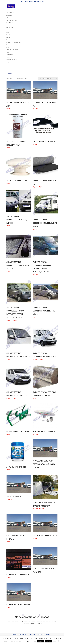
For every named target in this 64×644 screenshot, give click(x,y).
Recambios (9, 47)
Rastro (8, 45)
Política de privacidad (19, 635)
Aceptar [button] (41, 641)
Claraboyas (10, 23)
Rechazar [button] (48, 641)
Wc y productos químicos (13, 62)
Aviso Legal (32, 635)
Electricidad (10, 28)
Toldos (8, 52)
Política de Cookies (44, 635)
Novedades (10, 40)
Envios (8, 30)
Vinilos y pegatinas (12, 59)
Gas (8, 32)
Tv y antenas (10, 55)
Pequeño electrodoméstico (14, 42)
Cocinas (9, 25)
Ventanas (9, 57)
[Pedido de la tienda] (48, 79)
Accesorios (9, 15)
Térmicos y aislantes (12, 50)
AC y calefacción (11, 13)
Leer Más (56, 641)
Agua (8, 18)
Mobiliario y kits (11, 35)
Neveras (9, 37)
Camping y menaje (12, 20)
